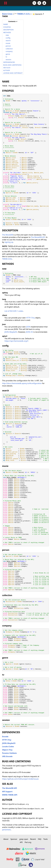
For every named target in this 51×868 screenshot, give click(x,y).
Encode (5, 736)
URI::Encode (7, 756)
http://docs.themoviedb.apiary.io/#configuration (22, 383)
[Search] (34, 3)
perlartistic (7, 830)
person (8, 46)
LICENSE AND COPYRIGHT (13, 73)
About (6, 839)
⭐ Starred (38, 14)
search (8, 40)
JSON (28, 327)
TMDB (8, 96)
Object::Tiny (7, 750)
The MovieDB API (38, 237)
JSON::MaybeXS (11, 332)
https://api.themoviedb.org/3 (16, 341)
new (7, 35)
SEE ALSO (7, 68)
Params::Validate (9, 753)
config (8, 38)
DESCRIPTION (8, 30)
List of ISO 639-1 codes (14, 311)
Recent (33, 839)
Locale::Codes (8, 746)
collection (9, 49)
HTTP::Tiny (30, 318)
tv (6, 57)
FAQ (40, 839)
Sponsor (14, 839)
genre (8, 54)
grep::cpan (24, 839)
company (9, 51)
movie (8, 43)
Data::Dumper (12, 477)
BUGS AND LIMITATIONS (12, 65)
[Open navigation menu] (39, 3)
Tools (45, 839)
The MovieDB (8, 235)
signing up (9, 242)
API (21, 842)
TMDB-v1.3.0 (23, 14)
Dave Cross (7, 14)
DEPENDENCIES (9, 62)
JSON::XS (29, 332)
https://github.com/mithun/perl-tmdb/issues (20, 779)
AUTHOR (7, 70)
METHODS (7, 32)
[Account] (44, 3)
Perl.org (28, 842)
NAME (6, 24)
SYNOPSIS (7, 27)
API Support (7, 791)
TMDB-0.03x (7, 259)
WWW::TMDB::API (10, 795)
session (8, 59)
